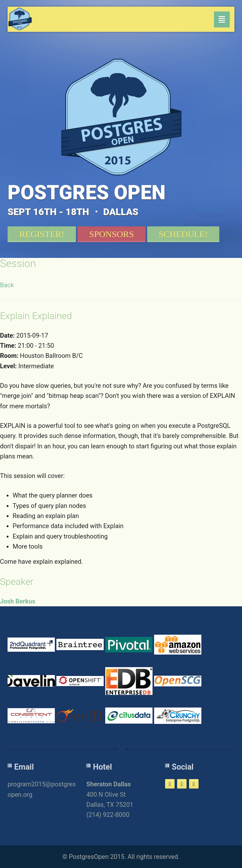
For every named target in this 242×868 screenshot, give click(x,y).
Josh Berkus (18, 601)
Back (7, 285)
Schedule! (183, 234)
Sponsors (112, 234)
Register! (42, 234)
